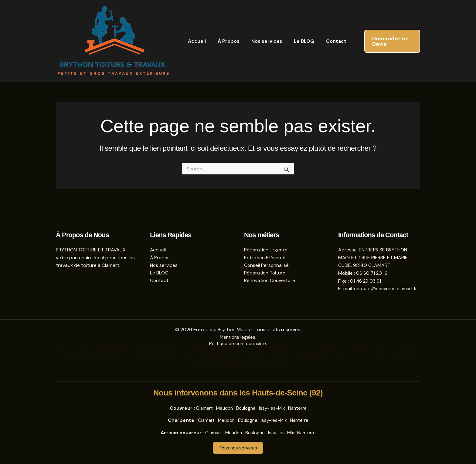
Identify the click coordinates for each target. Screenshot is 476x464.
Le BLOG (297, 41)
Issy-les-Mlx (273, 408)
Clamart (202, 408)
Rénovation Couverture (270, 273)
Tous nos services (238, 448)
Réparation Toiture (265, 266)
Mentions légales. (238, 337)
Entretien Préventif (265, 250)
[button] (387, 41)
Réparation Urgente (266, 242)
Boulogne (246, 408)
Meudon (223, 408)
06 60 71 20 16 (372, 266)
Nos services (262, 41)
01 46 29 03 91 (366, 273)
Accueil (196, 41)
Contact (327, 41)
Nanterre (299, 408)
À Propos (226, 41)
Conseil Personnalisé (267, 258)
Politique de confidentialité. (238, 344)
